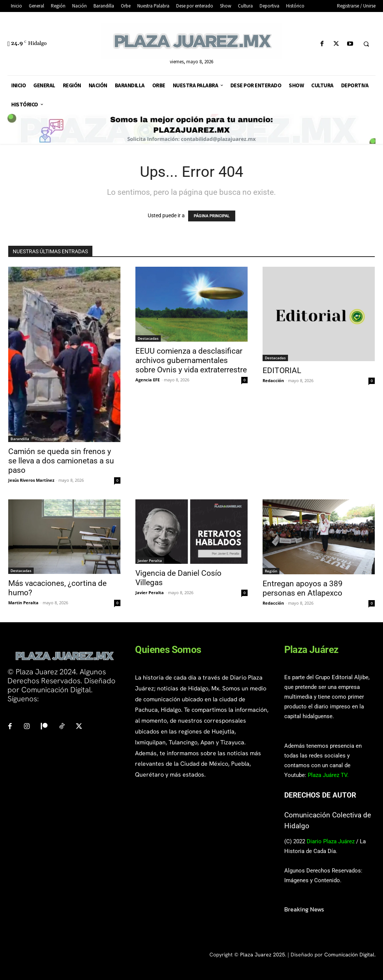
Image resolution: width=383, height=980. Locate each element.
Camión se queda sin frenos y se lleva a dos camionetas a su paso (61, 461)
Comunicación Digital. (350, 955)
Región (271, 571)
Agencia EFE (148, 380)
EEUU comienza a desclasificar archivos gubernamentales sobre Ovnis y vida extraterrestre (191, 360)
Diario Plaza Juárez (331, 841)
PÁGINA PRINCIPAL (212, 216)
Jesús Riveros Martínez (31, 480)
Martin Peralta (23, 603)
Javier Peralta (150, 560)
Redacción (273, 380)
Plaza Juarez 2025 (263, 955)
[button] (366, 44)
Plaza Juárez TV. (328, 775)
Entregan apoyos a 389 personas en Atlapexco (303, 588)
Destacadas (148, 338)
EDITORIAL (282, 370)
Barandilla (20, 439)
